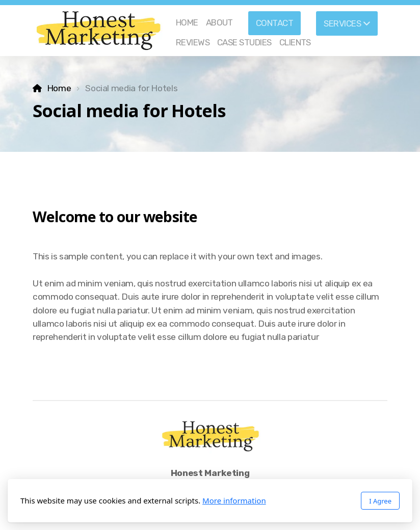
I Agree (380, 501)
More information (234, 500)
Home (59, 88)
